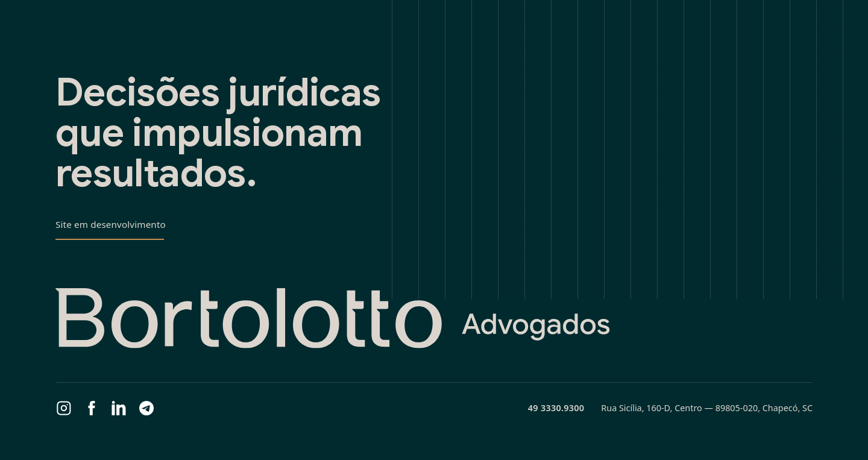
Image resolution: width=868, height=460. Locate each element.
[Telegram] (146, 408)
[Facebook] (92, 408)
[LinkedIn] (119, 408)
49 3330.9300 (556, 408)
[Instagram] (64, 408)
